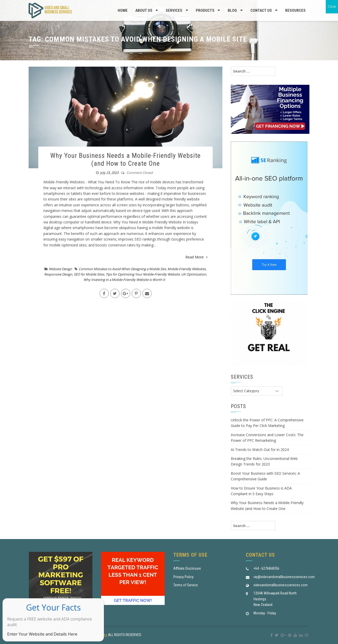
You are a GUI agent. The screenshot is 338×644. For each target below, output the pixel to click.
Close (332, 7)
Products (205, 10)
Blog (232, 10)
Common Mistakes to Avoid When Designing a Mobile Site (122, 269)
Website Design (60, 269)
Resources (295, 10)
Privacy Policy (183, 577)
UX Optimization (194, 274)
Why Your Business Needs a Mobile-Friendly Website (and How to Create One (125, 159)
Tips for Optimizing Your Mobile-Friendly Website (143, 274)
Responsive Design (58, 274)
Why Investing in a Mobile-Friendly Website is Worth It (124, 280)
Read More (196, 257)
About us (144, 10)
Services (174, 10)
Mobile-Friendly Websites (187, 269)
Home (123, 10)
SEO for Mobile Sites (89, 274)
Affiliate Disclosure (187, 568)
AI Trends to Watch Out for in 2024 (260, 450)
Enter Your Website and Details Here (42, 634)
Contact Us (261, 10)
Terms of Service (186, 585)
